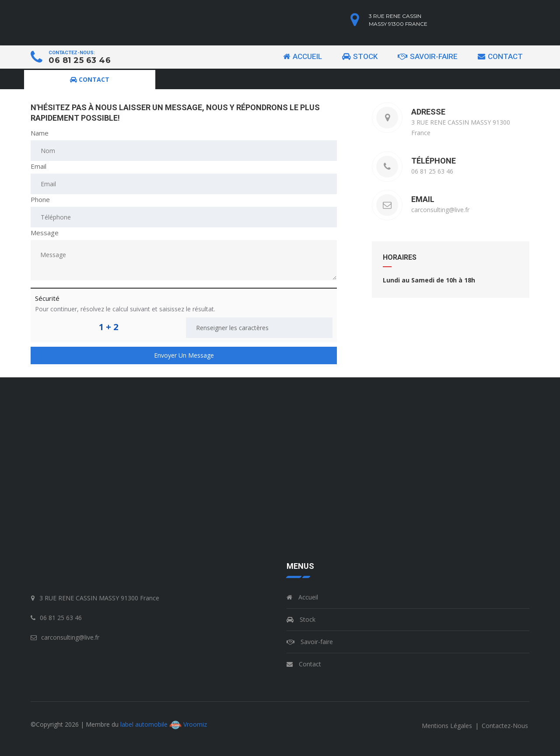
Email (38, 166)
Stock (360, 56)
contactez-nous (505, 726)
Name (40, 133)
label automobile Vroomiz (164, 724)
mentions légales (448, 726)
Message (45, 233)
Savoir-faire (428, 56)
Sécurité (47, 298)
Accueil (303, 56)
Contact (500, 56)
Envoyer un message (184, 355)
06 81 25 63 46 (80, 60)
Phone (40, 199)
